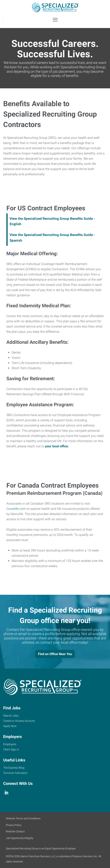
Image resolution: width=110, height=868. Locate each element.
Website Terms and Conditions (23, 818)
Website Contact (15, 831)
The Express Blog (14, 768)
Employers (10, 744)
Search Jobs (11, 716)
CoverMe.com (16, 509)
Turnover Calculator (15, 773)
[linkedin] (6, 793)
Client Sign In (11, 749)
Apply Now (10, 726)
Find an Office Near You (55, 654)
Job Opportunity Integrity (19, 838)
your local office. (57, 446)
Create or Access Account (19, 721)
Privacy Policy (14, 825)
